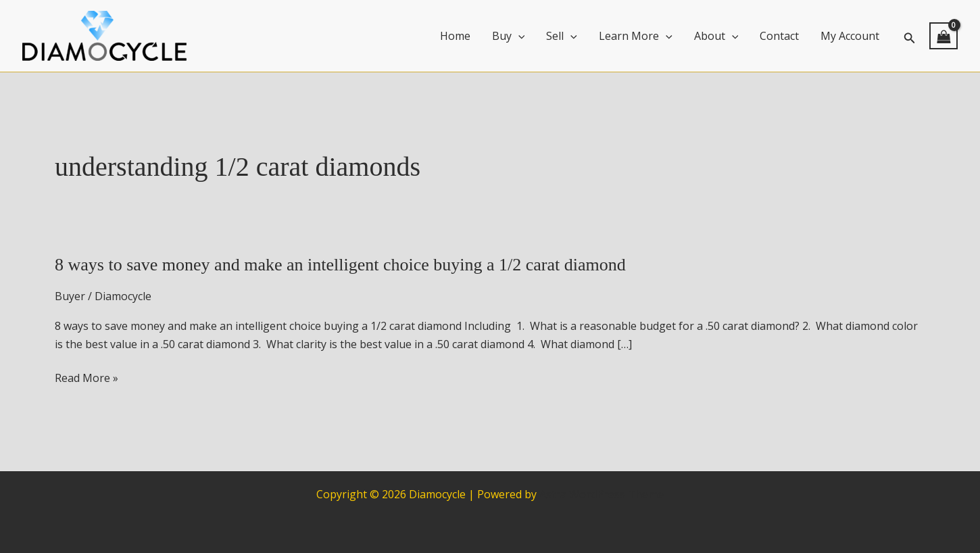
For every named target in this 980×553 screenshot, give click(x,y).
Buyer (70, 296)
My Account (850, 36)
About (716, 36)
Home (455, 36)
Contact (779, 36)
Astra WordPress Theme (602, 494)
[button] (910, 36)
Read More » (87, 378)
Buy (509, 36)
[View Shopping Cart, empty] (944, 36)
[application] (518, 36)
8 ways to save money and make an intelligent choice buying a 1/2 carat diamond (340, 265)
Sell (562, 36)
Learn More (636, 36)
